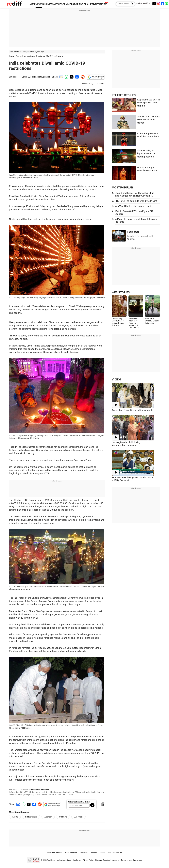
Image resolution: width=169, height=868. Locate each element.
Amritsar (48, 817)
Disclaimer (77, 860)
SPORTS (77, 4)
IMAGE (15, 817)
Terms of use (126, 860)
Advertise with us (64, 860)
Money (94, 853)
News (18, 56)
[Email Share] (61, 77)
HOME (32, 4)
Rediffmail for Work (55, 853)
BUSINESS (48, 4)
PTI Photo (63, 817)
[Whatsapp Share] (66, 77)
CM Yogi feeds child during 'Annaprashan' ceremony (126, 444)
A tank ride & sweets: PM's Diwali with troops (149, 120)
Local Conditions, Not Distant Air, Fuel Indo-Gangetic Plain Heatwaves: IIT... (135, 194)
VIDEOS (117, 380)
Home (11, 56)
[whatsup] (167, 4)
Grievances (138, 860)
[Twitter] (154, 4)
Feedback (107, 860)
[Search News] (131, 4)
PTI (18, 77)
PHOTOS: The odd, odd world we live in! (136, 201)
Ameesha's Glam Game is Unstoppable (132, 410)
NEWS (39, 4)
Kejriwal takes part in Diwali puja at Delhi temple (148, 103)
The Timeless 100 (115, 853)
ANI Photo (78, 817)
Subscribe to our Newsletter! (79, 802)
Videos (102, 853)
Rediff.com (51, 860)
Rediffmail (84, 853)
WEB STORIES (121, 292)
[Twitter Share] (71, 77)
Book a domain (71, 853)
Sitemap (98, 860)
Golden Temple (31, 817)
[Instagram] (158, 4)
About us (116, 860)
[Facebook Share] (77, 77)
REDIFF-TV (101, 4)
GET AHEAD (88, 4)
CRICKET (67, 4)
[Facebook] (163, 4)
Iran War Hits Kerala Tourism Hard (133, 206)
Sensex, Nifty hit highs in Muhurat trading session (146, 154)
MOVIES (58, 4)
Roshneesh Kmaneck (40, 77)
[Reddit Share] (82, 77)
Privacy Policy (88, 860)
